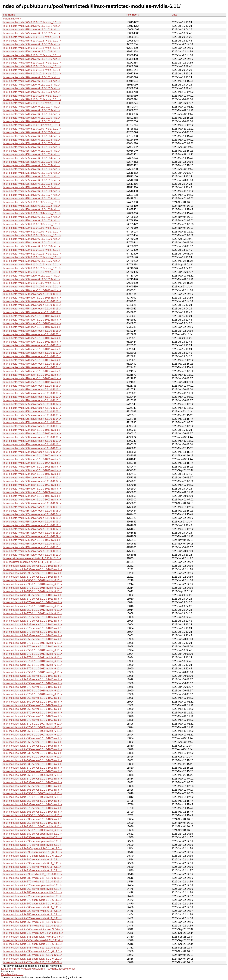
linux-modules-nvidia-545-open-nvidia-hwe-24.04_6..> (33, 937)
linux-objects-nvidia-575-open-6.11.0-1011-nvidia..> (32, 316)
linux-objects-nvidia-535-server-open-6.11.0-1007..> (32, 529)
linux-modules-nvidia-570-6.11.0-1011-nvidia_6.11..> (33, 643)
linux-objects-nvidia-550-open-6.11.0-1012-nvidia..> (32, 474)
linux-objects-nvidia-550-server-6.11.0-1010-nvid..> (32, 246)
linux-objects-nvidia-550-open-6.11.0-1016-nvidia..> (32, 470)
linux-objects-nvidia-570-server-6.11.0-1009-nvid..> (32, 110)
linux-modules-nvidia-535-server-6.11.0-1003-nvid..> (32, 782)
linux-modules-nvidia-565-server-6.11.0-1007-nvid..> (32, 698)
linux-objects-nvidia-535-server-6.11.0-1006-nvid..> (32, 169)
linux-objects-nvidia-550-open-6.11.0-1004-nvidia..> (32, 463)
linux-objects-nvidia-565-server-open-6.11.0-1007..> (32, 404)
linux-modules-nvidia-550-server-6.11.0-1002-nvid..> (32, 823)
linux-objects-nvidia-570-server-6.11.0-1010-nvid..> (32, 132)
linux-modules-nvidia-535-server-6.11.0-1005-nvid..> (32, 764)
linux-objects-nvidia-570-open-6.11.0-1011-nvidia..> (32, 349)
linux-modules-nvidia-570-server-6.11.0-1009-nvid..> (32, 713)
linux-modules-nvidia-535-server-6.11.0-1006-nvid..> (32, 749)
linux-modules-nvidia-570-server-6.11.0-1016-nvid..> (32, 577)
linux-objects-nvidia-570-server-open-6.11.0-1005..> (32, 364)
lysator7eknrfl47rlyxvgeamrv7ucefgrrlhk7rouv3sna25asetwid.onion (38, 969)
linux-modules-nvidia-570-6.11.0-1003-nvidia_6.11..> (33, 797)
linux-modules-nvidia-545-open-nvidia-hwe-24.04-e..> (33, 929)
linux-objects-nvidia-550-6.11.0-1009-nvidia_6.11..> (32, 232)
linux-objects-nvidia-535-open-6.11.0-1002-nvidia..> (32, 540)
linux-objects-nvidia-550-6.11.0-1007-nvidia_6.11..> (32, 235)
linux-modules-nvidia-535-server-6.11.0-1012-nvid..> (32, 635)
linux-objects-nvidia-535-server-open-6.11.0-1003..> (32, 507)
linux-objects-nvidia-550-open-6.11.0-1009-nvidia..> (32, 492)
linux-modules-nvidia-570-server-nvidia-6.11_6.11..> (32, 867)
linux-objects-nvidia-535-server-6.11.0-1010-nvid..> (32, 173)
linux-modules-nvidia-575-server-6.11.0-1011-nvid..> (32, 628)
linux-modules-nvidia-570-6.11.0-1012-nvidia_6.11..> (33, 669)
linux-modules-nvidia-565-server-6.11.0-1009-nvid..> (32, 709)
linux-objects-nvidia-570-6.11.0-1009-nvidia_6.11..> (32, 129)
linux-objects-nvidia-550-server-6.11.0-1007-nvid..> (32, 276)
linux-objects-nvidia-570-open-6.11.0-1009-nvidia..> (32, 375)
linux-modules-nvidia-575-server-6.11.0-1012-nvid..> (32, 617)
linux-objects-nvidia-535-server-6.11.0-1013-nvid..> (32, 184)
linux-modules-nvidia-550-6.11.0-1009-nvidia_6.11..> (33, 731)
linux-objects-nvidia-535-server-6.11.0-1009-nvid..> (32, 191)
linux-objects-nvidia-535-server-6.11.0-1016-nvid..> (32, 162)
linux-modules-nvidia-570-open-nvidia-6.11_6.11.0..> (33, 856)
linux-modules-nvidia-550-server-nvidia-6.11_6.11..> (32, 915)
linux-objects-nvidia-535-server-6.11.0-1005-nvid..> (32, 165)
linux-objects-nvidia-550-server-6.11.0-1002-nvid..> (32, 217)
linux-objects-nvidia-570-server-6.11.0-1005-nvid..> (32, 118)
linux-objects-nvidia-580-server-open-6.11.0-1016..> (32, 301)
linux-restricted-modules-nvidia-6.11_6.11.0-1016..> (32, 558)
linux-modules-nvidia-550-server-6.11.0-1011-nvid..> (32, 639)
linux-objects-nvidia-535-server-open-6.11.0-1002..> (32, 544)
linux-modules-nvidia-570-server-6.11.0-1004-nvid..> (32, 808)
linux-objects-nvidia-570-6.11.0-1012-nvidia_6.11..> (32, 66)
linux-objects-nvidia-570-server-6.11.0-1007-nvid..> (32, 107)
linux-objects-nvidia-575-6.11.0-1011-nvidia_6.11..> (32, 22)
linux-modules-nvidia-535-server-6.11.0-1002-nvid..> (32, 819)
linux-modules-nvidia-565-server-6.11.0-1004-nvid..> (32, 812)
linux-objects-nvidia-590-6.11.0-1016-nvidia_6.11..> (32, 55)
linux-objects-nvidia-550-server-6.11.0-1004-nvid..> (32, 209)
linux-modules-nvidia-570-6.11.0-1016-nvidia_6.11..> (33, 588)
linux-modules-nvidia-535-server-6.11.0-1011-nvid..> (32, 625)
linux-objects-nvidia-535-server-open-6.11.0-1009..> (32, 536)
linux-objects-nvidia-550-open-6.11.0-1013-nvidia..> (32, 489)
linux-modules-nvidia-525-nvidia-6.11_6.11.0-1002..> (33, 962)
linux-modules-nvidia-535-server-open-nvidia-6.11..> (32, 837)
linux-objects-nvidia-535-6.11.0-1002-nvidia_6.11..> (32, 202)
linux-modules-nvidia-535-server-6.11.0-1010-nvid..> (32, 679)
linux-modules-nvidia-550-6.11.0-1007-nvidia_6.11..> (33, 735)
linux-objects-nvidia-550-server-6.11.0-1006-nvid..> (32, 239)
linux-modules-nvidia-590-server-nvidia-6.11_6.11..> (32, 863)
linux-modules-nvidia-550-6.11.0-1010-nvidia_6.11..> (33, 691)
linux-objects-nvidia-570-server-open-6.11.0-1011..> (32, 345)
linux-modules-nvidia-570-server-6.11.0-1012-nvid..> (32, 621)
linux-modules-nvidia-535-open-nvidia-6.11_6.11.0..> (33, 951)
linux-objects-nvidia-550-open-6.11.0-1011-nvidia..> (32, 430)
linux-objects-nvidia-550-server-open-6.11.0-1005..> (32, 448)
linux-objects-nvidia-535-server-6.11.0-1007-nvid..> (32, 195)
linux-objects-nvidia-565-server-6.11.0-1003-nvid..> (32, 140)
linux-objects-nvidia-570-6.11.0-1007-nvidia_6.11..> (32, 125)
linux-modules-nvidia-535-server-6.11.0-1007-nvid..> (32, 753)
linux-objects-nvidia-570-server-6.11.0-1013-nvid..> (32, 85)
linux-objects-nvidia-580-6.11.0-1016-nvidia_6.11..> (32, 48)
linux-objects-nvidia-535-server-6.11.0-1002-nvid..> (32, 206)
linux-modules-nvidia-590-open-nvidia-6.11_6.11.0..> (33, 852)
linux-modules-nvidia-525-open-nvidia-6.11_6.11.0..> (33, 959)
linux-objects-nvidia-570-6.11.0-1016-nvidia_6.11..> (32, 63)
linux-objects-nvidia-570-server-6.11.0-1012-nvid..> (32, 88)
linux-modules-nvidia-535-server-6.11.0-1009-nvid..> (32, 705)
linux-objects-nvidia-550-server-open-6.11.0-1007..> (32, 481)
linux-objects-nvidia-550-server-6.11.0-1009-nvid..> (32, 279)
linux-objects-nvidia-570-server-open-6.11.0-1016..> (32, 331)
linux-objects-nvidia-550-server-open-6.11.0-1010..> (32, 478)
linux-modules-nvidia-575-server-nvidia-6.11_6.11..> (32, 918)
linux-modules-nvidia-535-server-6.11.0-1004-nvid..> (32, 804)
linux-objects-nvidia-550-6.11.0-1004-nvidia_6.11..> (32, 213)
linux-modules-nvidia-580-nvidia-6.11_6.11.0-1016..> (33, 878)
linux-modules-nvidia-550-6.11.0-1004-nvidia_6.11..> (33, 815)
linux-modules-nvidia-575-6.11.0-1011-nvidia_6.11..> (33, 657)
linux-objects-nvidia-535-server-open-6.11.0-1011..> (32, 551)
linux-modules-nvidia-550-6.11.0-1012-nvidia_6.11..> (33, 650)
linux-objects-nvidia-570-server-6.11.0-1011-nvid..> (32, 77)
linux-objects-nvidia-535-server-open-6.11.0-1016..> (32, 518)
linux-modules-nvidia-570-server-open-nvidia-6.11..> (32, 845)
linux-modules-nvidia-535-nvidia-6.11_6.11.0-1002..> (33, 955)
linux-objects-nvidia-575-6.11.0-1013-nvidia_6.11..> (32, 37)
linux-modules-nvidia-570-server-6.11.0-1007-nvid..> (32, 720)
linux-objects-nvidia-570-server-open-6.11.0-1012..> (32, 353)
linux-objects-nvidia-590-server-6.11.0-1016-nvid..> (32, 52)
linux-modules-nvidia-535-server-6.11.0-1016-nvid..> (32, 569)
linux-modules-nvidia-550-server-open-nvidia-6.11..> (32, 892)
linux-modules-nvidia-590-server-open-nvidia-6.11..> (32, 841)
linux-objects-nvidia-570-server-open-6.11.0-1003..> (32, 386)
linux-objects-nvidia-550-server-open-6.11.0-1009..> (32, 441)
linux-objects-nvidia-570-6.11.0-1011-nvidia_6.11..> (32, 74)
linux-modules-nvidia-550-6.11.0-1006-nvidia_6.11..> (33, 757)
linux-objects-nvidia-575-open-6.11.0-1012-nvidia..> (32, 320)
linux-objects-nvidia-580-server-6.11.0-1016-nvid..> (32, 44)
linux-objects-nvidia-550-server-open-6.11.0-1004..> (32, 452)
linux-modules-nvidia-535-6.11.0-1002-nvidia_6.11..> (33, 826)
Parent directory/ (12, 19)
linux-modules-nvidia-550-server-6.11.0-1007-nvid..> (32, 702)
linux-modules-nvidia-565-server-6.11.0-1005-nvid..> (32, 760)
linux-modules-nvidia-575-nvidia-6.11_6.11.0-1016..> (33, 926)
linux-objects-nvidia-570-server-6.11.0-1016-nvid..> (32, 59)
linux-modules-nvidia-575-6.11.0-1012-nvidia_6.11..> (33, 661)
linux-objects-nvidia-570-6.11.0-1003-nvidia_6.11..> (32, 96)
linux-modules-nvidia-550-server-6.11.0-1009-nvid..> (32, 716)
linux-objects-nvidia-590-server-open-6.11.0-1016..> (32, 294)
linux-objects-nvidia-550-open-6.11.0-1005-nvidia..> (32, 467)
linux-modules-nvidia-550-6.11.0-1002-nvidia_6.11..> (33, 830)
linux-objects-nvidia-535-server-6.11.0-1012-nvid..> (32, 187)
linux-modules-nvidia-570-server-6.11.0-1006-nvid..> (32, 746)
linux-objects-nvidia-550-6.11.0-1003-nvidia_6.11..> (32, 224)
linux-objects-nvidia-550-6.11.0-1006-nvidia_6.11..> (32, 287)
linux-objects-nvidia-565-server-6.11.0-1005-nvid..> (32, 151)
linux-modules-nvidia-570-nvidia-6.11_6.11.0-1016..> (33, 882)
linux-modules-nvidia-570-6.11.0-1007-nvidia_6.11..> (33, 724)
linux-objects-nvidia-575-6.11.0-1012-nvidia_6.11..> (32, 41)
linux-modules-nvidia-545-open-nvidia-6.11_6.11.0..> (33, 944)
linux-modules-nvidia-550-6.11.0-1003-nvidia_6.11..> (33, 793)
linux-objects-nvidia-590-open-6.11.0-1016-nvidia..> (32, 290)
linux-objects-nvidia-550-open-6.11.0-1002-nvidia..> (32, 456)
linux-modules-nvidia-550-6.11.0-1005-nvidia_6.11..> (33, 775)
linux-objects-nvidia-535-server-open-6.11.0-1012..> (32, 525)
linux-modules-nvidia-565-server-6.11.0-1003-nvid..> (32, 790)
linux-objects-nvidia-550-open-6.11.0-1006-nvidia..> (32, 459)
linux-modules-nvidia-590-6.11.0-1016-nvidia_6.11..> (33, 584)
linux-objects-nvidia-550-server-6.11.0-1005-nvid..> (32, 261)
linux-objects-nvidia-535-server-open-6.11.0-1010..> (32, 547)
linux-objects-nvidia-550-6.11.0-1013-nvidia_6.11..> (32, 268)
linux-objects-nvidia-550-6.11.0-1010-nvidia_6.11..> (32, 272)
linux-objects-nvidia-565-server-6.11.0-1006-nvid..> (32, 147)
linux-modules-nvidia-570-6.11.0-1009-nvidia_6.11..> (33, 727)
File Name (9, 15)
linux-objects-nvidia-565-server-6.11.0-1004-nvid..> (32, 136)
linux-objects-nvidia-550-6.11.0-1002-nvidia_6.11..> (32, 228)
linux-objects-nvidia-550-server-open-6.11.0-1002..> (32, 503)
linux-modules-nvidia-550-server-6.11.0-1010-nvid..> (32, 683)
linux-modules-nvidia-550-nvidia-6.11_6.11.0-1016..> (33, 922)
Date (174, 15)
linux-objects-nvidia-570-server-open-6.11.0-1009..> (32, 393)
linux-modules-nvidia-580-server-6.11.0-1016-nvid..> (32, 566)
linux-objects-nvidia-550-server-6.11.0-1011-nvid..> (32, 243)
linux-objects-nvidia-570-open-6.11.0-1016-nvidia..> (32, 327)
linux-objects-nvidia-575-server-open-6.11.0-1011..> (32, 305)
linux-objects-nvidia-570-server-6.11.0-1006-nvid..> (32, 114)
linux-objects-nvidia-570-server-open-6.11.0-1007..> (32, 397)
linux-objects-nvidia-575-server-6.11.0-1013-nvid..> (32, 30)
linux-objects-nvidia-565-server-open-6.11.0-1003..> (32, 422)
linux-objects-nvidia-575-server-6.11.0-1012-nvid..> (32, 33)
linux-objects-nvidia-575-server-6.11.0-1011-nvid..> (32, 26)
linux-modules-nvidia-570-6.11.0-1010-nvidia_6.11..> (33, 694)
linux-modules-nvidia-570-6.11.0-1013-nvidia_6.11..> (33, 613)
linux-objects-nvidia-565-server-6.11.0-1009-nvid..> (32, 154)
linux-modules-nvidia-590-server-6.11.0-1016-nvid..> (32, 573)
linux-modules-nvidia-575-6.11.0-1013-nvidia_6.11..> (33, 606)
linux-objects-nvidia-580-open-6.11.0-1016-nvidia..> (32, 298)
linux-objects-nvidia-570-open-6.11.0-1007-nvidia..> (32, 371)
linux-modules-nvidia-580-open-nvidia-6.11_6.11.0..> (33, 848)
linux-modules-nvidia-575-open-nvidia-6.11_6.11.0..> (33, 900)
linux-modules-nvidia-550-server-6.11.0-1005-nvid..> (32, 771)
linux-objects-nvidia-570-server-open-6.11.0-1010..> (32, 400)
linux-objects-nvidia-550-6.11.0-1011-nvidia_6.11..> (32, 254)
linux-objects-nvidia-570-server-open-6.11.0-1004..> (32, 367)
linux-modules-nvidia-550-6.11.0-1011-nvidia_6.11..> (33, 665)
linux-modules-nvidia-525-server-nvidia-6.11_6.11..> (32, 911)
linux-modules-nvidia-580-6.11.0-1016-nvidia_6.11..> (33, 580)
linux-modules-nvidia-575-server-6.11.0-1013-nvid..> (32, 602)
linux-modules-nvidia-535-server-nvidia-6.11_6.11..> (32, 870)
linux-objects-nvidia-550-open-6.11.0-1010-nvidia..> (32, 434)
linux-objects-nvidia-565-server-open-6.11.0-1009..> (32, 408)
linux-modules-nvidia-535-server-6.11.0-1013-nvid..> (32, 595)
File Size (132, 15)
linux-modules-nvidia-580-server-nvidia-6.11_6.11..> (32, 860)
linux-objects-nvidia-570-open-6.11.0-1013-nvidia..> (32, 338)
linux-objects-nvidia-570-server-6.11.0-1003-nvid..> (32, 92)
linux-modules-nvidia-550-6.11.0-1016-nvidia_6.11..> (33, 591)
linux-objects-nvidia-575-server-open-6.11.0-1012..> (32, 312)
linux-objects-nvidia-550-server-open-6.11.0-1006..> (32, 437)
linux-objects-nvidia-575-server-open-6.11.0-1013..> (32, 309)
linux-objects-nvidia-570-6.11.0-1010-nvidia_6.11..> (32, 103)
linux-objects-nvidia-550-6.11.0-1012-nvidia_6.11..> (32, 250)
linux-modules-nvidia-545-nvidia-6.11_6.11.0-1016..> (33, 948)
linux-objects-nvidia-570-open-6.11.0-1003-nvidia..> (32, 360)
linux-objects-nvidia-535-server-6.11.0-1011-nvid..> (32, 177)
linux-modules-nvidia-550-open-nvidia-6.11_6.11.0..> (33, 904)
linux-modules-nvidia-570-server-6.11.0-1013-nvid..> (32, 599)
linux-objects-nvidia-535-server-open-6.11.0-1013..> (32, 533)
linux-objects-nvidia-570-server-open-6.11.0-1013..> (32, 356)
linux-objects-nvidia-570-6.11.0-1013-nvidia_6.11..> (32, 70)
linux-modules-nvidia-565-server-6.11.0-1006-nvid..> (32, 738)
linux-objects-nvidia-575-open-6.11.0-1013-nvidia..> (32, 323)
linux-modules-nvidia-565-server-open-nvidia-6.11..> (32, 889)
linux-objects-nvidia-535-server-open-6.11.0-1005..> (32, 511)
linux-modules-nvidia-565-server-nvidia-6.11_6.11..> (32, 907)
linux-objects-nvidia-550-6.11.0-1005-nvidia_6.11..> (32, 283)
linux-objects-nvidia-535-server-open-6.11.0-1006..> (32, 522)
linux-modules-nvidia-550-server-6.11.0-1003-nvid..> (32, 786)
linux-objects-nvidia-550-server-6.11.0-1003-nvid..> (32, 221)
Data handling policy (13, 974)
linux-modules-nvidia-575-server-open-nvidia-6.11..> (32, 885)
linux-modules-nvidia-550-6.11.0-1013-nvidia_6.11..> (33, 610)
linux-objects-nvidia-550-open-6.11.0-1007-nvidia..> (32, 485)
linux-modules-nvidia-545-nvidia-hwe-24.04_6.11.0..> (33, 940)
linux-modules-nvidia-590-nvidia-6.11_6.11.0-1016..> (33, 874)
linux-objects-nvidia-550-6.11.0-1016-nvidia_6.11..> (32, 265)
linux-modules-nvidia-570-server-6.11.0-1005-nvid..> (32, 768)
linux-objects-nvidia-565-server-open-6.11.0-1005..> (32, 415)
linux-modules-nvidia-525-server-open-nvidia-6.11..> (32, 896)
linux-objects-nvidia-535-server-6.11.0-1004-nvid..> (32, 158)
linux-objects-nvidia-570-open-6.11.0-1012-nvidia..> (32, 342)
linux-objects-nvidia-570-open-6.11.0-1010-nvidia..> (32, 378)
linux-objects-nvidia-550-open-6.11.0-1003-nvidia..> (32, 500)
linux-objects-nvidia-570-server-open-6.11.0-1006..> (32, 334)
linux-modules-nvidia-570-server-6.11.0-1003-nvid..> (32, 779)
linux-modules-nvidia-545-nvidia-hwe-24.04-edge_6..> (33, 933)
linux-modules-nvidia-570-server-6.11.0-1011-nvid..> (32, 632)
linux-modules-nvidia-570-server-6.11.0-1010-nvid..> (32, 687)
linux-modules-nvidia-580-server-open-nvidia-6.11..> (32, 834)
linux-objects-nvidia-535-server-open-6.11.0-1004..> (32, 514)
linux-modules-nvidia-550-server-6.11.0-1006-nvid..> (32, 742)
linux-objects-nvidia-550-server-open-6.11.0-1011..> (32, 444)
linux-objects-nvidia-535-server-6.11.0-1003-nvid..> (32, 199)
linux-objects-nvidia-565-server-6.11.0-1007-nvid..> (32, 143)
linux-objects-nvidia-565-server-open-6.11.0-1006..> (32, 412)
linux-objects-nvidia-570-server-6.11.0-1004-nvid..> (32, 81)
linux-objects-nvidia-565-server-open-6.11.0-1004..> (32, 419)
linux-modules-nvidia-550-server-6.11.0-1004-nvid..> (32, 801)
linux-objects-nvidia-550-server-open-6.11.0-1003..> (32, 426)
